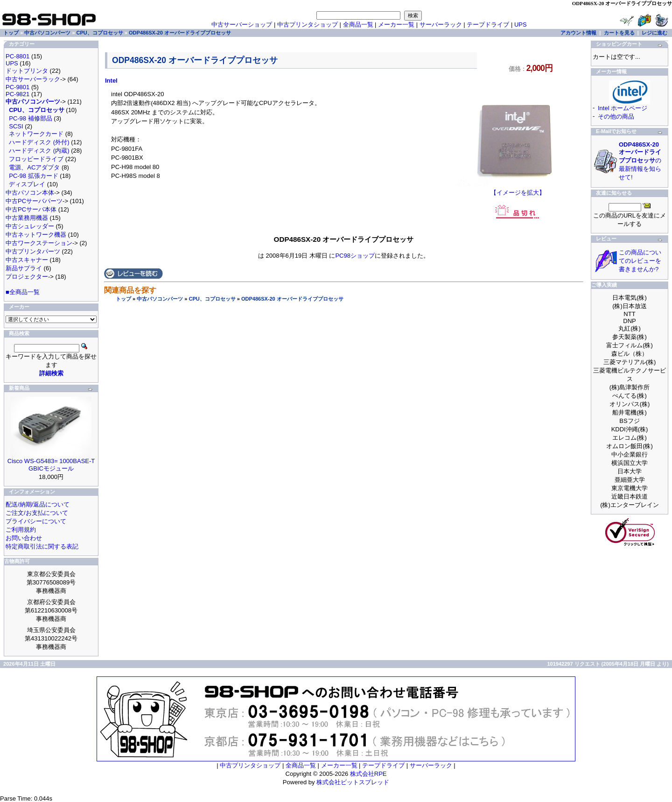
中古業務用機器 (27, 218)
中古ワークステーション (39, 243)
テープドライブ (488, 25)
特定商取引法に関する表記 (42, 546)
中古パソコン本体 (30, 193)
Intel (111, 81)
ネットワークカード (36, 134)
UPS (521, 25)
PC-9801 (17, 87)
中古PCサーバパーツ (34, 201)
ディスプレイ (27, 184)
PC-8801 (17, 56)
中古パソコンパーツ (160, 299)
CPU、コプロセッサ (212, 299)
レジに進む (654, 33)
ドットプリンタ (27, 71)
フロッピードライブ (36, 159)
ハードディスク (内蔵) (39, 151)
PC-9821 (17, 94)
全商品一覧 (358, 25)
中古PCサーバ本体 (31, 209)
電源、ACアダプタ (34, 167)
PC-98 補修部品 (30, 118)
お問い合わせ (24, 538)
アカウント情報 (578, 33)
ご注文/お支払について (37, 513)
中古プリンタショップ (308, 25)
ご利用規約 (21, 530)
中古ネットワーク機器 (36, 235)
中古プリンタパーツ (33, 251)
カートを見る (619, 33)
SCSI (16, 126)
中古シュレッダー (30, 226)
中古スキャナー (27, 260)
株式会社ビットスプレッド (353, 782)
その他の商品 (616, 116)
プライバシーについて (36, 521)
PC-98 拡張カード (33, 176)
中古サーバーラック (33, 79)
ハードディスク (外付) (39, 142)
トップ (123, 299)
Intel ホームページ (623, 108)
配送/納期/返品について (38, 504)
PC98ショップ (355, 256)
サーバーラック (441, 25)
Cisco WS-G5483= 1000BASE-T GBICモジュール (51, 465)
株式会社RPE (368, 774)
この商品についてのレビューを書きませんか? (640, 261)
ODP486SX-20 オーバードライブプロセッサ (292, 299)
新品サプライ (24, 268)
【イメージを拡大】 (518, 190)
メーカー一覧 (396, 25)
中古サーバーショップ (242, 25)
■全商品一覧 (23, 292)
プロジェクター (27, 277)
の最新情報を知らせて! (640, 161)
